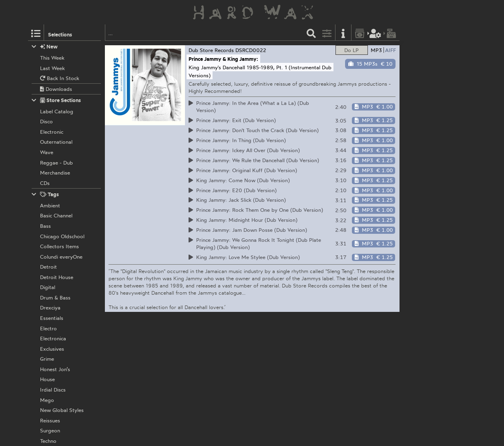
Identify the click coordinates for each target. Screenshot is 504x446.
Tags (45, 194)
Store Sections (56, 100)
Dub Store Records (211, 50)
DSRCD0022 (251, 50)
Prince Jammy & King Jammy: (223, 59)
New (45, 47)
